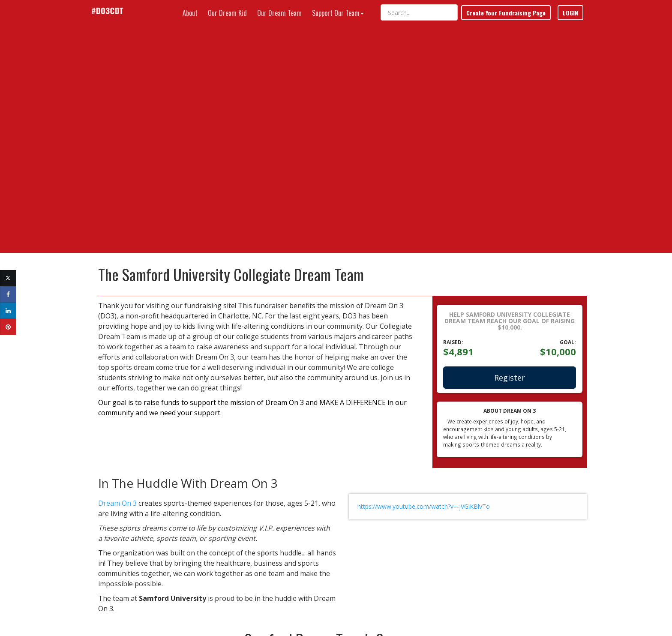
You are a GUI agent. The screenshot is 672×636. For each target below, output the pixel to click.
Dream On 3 (111, 288)
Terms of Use (486, 616)
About (190, 13)
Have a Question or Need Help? (169, 594)
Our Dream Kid (227, 13)
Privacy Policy (521, 616)
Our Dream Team (279, 13)
